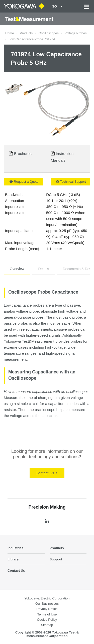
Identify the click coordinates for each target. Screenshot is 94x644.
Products (26, 33)
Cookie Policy (47, 620)
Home (10, 33)
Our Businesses (47, 604)
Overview (17, 269)
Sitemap (47, 625)
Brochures (23, 154)
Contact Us (46, 473)
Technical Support (71, 182)
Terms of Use (47, 614)
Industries (15, 548)
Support (56, 559)
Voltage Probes (75, 33)
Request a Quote (24, 182)
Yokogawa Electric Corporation (47, 598)
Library (13, 559)
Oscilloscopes (49, 33)
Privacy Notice (47, 609)
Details (44, 269)
